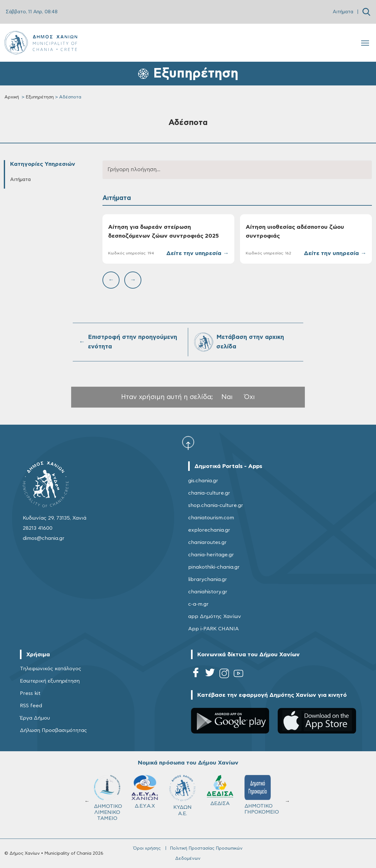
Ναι (227, 397)
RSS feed (31, 706)
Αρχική (12, 97)
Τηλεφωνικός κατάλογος (51, 669)
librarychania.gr (208, 579)
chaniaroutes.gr (207, 542)
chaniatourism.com (211, 518)
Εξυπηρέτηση (40, 97)
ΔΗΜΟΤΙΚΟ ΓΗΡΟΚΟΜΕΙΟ (266, 795)
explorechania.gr (209, 530)
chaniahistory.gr (208, 592)
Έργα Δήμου (35, 718)
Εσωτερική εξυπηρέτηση (50, 681)
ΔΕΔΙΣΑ (226, 790)
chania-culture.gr (209, 493)
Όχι (250, 397)
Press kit (30, 693)
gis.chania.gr (203, 481)
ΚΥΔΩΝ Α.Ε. (188, 795)
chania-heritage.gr (211, 555)
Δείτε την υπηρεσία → (197, 253)
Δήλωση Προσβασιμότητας (53, 730)
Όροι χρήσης (147, 848)
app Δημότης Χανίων (215, 616)
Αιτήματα (343, 12)
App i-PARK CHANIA (213, 629)
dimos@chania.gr (44, 538)
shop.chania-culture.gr (216, 505)
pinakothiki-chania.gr (214, 567)
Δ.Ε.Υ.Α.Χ (150, 792)
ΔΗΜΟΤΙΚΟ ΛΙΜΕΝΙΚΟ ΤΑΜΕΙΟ (114, 798)
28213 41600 (38, 528)
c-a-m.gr (198, 604)
